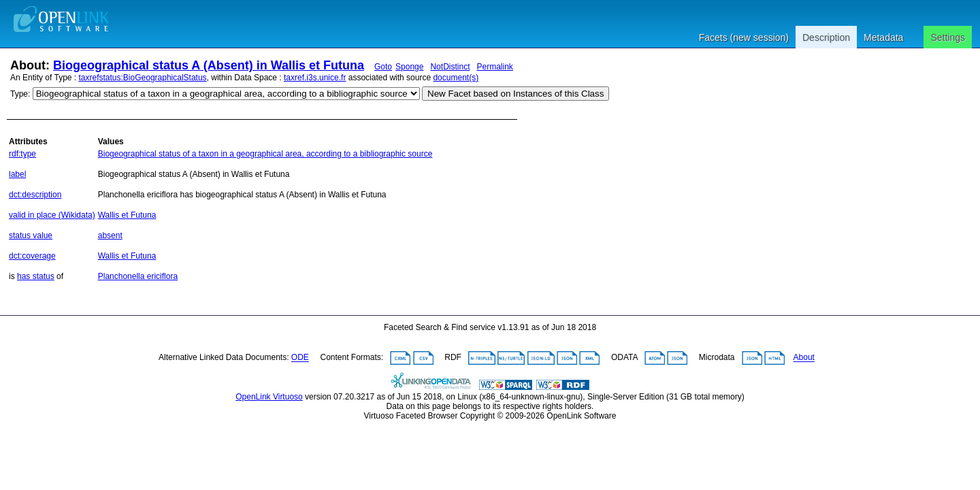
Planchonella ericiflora (138, 276)
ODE (300, 358)
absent (110, 235)
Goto (383, 67)
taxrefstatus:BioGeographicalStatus (143, 78)
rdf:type (22, 154)
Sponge (409, 67)
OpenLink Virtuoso (269, 397)
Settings (948, 37)
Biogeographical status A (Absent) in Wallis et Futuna (209, 65)
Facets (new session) (744, 37)
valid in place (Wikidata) (52, 215)
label (17, 174)
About (804, 358)
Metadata (883, 37)
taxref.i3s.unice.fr (315, 78)
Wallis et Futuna (127, 215)
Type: (20, 94)
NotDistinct (450, 67)
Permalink (494, 67)
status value (31, 235)
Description (826, 37)
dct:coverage (32, 256)
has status (36, 276)
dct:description (35, 195)
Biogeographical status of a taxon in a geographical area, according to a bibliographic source (265, 154)
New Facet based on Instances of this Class (516, 94)
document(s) (456, 78)
